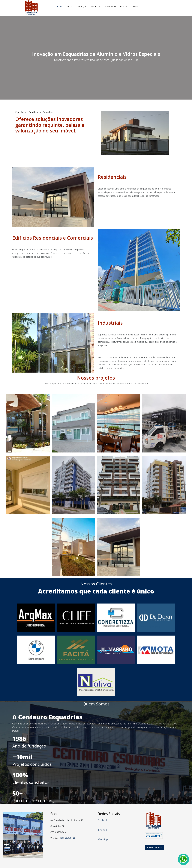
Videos (124, 7)
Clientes (96, 7)
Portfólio (110, 7)
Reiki (70, 7)
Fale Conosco (155, 847)
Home (60, 7)
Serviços (82, 7)
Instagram (103, 830)
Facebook (103, 820)
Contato (137, 7)
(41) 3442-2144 (67, 838)
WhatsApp (103, 839)
